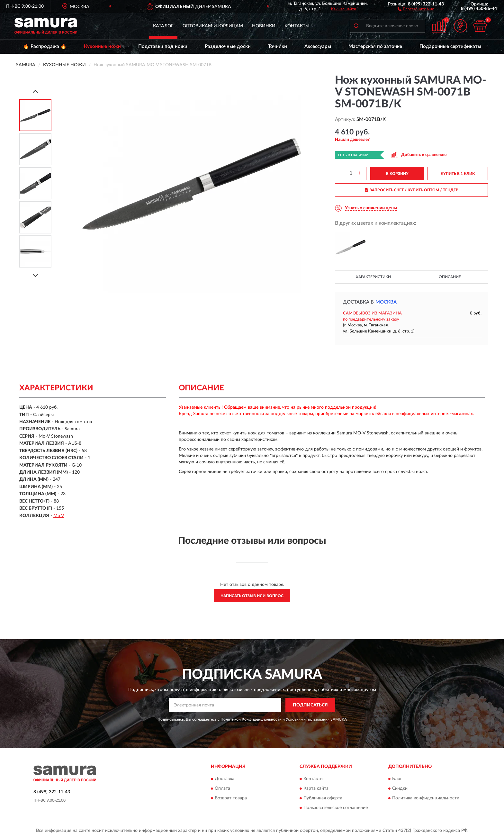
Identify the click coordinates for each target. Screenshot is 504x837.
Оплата (222, 788)
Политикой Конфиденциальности (251, 719)
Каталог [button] (163, 26)
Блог (397, 779)
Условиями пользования (308, 719)
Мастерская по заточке (375, 46)
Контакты (297, 26)
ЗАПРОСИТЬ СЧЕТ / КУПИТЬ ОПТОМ (412, 190)
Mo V (59, 516)
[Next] (35, 275)
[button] (416, 9)
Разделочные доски (228, 46)
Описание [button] (450, 277)
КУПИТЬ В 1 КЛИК (458, 174)
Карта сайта (316, 788)
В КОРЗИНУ (397, 174)
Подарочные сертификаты (450, 46)
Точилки (278, 46)
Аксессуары (318, 46)
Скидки (400, 788)
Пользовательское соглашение (336, 808)
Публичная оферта (323, 798)
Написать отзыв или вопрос (252, 596)
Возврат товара (231, 798)
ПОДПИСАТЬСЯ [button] (310, 705)
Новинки (264, 26)
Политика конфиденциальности (426, 798)
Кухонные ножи (102, 46)
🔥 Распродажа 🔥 (45, 46)
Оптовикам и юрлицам (213, 26)
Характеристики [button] (373, 277)
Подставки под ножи (163, 46)
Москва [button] (386, 302)
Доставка (225, 779)
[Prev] (35, 91)
